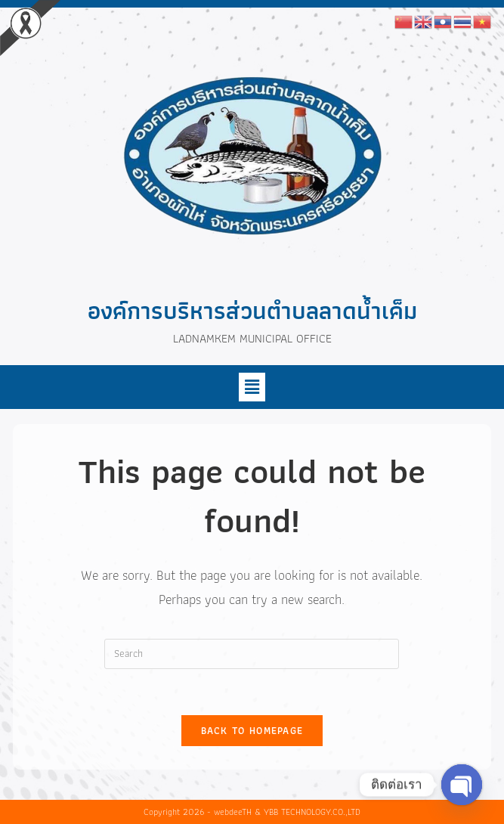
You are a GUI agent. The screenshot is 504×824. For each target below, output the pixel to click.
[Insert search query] (252, 654)
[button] (252, 387)
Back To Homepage (252, 731)
